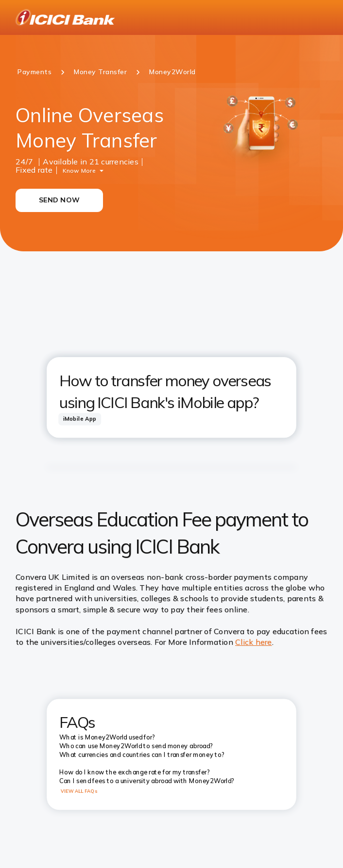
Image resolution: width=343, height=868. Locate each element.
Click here (254, 642)
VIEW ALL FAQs (79, 791)
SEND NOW (59, 200)
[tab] (80, 419)
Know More (79, 170)
